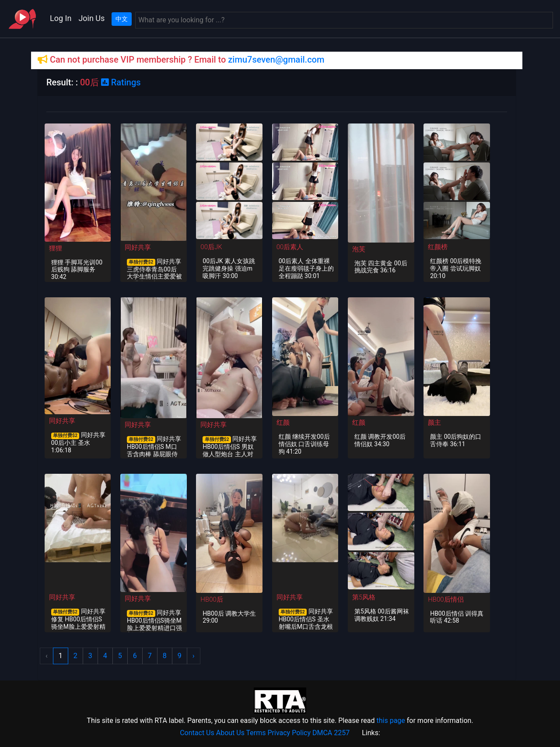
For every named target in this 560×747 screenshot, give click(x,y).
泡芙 (359, 249)
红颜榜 (438, 247)
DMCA (322, 733)
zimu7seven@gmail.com (276, 60)
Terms (256, 733)
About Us (230, 733)
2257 (342, 733)
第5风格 (364, 597)
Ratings (121, 82)
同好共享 (138, 247)
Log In (61, 18)
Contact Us (197, 733)
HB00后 (212, 599)
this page (390, 721)
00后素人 (290, 247)
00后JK (211, 247)
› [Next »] (194, 656)
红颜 (283, 423)
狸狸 (56, 248)
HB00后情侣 (446, 599)
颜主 (434, 423)
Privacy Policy (289, 733)
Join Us (91, 18)
